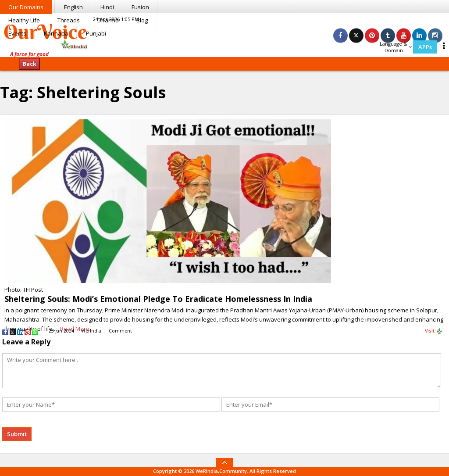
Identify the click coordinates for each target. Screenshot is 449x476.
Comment (120, 331)
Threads (69, 20)
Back (29, 64)
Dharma (108, 20)
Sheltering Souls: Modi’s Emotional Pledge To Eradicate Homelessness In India (158, 299)
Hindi (107, 7)
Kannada (56, 33)
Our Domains (26, 7)
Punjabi (96, 33)
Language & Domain (396, 47)
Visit (434, 331)
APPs (425, 47)
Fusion (140, 7)
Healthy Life (24, 20)
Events (17, 33)
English (73, 7)
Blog (142, 20)
